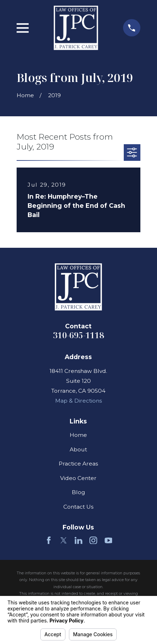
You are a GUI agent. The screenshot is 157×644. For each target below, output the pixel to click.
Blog (78, 492)
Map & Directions (78, 401)
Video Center (78, 478)
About (78, 449)
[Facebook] (49, 540)
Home (78, 435)
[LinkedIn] (78, 540)
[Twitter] (64, 540)
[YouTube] (109, 540)
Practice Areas (78, 464)
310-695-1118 (78, 335)
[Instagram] (93, 540)
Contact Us (78, 507)
